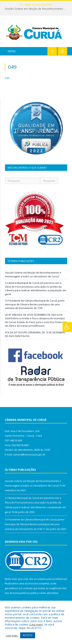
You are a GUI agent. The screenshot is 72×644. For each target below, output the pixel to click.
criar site (28, 579)
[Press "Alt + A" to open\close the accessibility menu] (67, 327)
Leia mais (36, 624)
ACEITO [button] (28, 635)
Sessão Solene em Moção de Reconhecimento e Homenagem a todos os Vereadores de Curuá (37, 9)
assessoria (31, 583)
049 (7, 78)
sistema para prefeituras (52, 579)
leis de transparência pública (22, 593)
